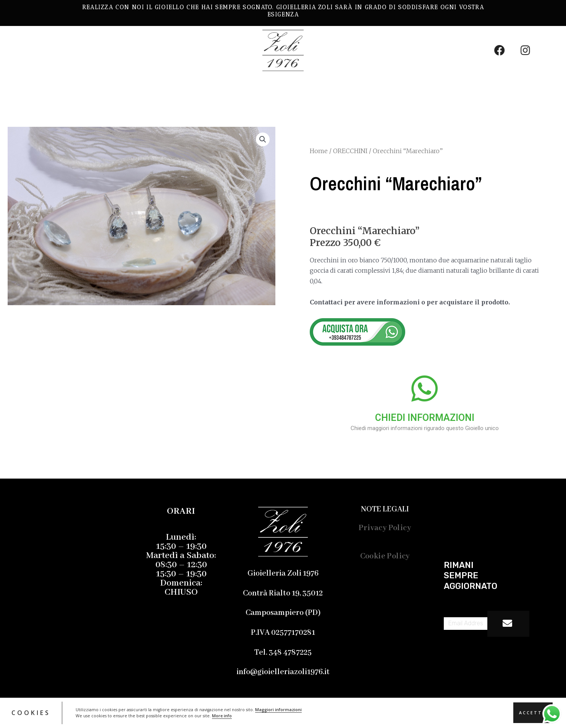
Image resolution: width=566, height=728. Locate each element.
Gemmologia (155, 87)
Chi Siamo (273, 87)
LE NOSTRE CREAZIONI (59, 87)
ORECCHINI (350, 151)
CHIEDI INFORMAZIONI (425, 418)
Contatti (331, 87)
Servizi (219, 87)
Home (319, 151)
